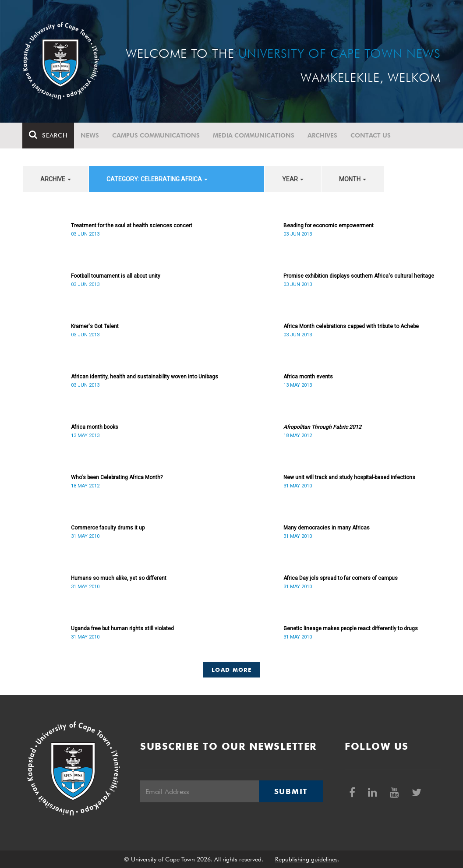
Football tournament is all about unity (116, 276)
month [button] (353, 179)
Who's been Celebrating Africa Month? (117, 477)
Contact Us (371, 135)
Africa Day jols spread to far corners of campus (341, 578)
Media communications (254, 135)
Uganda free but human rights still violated (122, 628)
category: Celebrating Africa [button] (157, 179)
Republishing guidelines (306, 859)
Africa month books (95, 427)
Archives (323, 135)
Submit (291, 791)
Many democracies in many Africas (327, 528)
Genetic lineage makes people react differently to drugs (351, 628)
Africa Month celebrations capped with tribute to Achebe (351, 326)
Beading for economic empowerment (329, 226)
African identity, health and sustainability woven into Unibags (145, 377)
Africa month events (308, 377)
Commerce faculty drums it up (108, 528)
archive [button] (56, 179)
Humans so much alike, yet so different (119, 578)
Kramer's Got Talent (95, 326)
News (90, 135)
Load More (231, 670)
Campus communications (156, 135)
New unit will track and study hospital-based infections (349, 477)
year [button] (293, 179)
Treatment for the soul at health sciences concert (132, 226)
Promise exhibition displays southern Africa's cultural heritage (359, 276)
